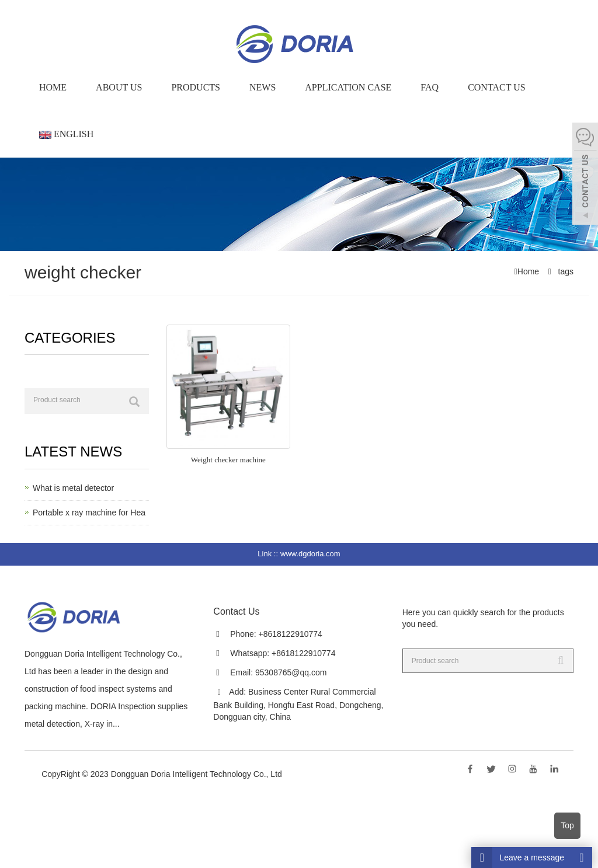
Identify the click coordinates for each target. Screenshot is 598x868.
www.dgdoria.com (310, 554)
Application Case (348, 87)
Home (53, 87)
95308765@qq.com (291, 672)
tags (565, 271)
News (263, 87)
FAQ (430, 87)
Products (196, 87)
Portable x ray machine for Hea (89, 513)
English (66, 134)
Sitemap (163, 786)
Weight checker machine (228, 460)
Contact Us (496, 87)
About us (119, 87)
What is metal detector (73, 488)
